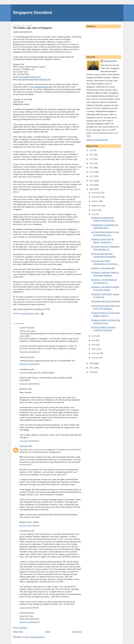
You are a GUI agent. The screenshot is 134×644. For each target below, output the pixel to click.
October (95, 201)
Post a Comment (20, 627)
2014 (92, 168)
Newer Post (18, 632)
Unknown (24, 446)
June (94, 336)
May (94, 340)
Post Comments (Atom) (35, 637)
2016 (92, 159)
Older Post (77, 632)
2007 (92, 368)
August (95, 210)
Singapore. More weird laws (103, 268)
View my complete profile (97, 140)
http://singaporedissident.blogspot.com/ (34, 79)
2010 (92, 185)
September (97, 206)
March (95, 349)
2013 (92, 172)
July (94, 214)
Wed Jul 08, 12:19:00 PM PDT (30, 364)
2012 (92, 176)
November (96, 197)
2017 (92, 155)
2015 (92, 163)
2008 (92, 363)
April (94, 345)
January (95, 358)
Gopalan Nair (110, 61)
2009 (92, 189)
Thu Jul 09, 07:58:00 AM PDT (29, 441)
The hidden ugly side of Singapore (106, 301)
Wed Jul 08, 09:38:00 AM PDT (30, 352)
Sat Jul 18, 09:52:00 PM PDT (29, 608)
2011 (92, 181)
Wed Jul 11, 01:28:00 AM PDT (30, 622)
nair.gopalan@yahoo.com (30, 77)
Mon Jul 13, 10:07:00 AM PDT (30, 526)
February (96, 353)
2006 (92, 372)
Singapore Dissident (33, 13)
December (96, 193)
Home (48, 632)
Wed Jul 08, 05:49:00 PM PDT (30, 384)
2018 (92, 150)
